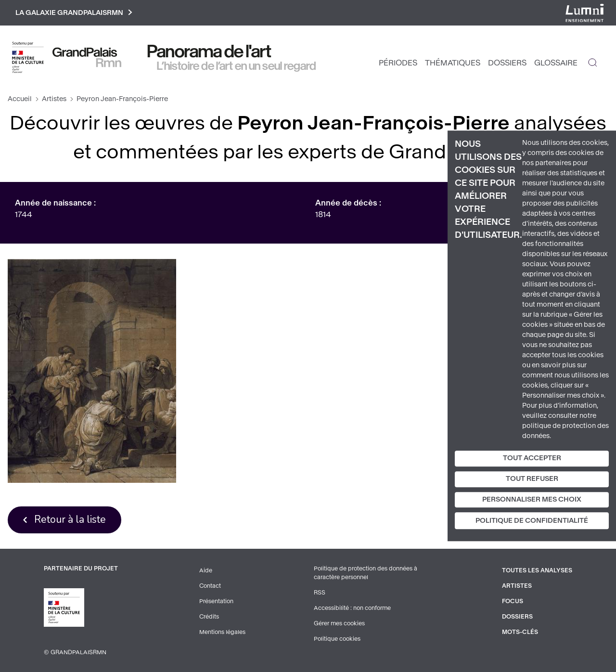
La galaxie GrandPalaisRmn (74, 13)
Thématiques (453, 63)
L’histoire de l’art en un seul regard (237, 66)
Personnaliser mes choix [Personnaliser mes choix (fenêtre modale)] (532, 499)
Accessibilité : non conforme (352, 608)
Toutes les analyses (537, 570)
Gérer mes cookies (339, 623)
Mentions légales (222, 632)
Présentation (216, 601)
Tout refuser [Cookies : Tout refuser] (532, 479)
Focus (513, 601)
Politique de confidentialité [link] (532, 521)
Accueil (20, 99)
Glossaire (556, 63)
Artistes (54, 99)
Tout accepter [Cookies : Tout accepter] (532, 458)
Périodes (398, 63)
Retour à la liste (70, 519)
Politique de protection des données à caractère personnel (366, 573)
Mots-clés (520, 632)
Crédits (209, 617)
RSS (320, 593)
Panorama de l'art (209, 52)
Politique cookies (337, 639)
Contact (210, 586)
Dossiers (507, 63)
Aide (206, 570)
